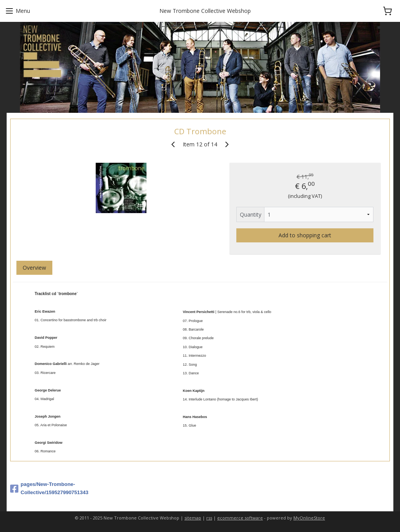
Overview (34, 268)
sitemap (193, 518)
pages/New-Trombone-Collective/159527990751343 (49, 488)
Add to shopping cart (305, 235)
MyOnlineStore (309, 518)
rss (209, 518)
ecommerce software (240, 518)
